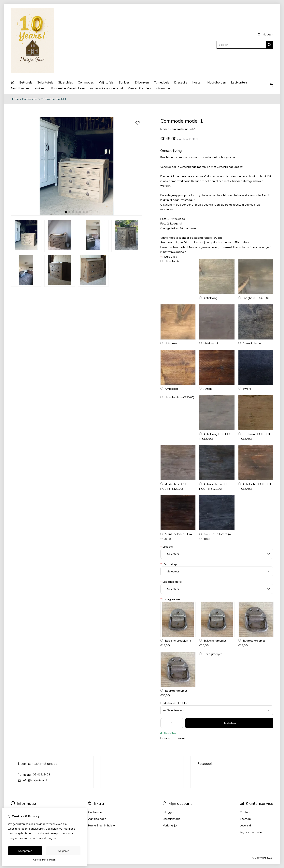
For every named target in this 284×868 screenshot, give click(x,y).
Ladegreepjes (170, 599)
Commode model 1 (54, 99)
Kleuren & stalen (139, 88)
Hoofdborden (217, 82)
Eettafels (26, 82)
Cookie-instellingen (44, 860)
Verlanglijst (170, 825)
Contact (245, 812)
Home (15, 99)
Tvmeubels (162, 82)
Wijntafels (106, 82)
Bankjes (124, 82)
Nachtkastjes (20, 88)
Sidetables (66, 82)
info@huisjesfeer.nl (35, 780)
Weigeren (63, 851)
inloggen (265, 34)
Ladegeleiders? (171, 582)
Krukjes (40, 88)
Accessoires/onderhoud (106, 88)
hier (55, 838)
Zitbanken (142, 82)
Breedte (167, 547)
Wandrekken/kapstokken (67, 88)
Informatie (163, 88)
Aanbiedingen (97, 819)
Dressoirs (181, 82)
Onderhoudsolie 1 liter (175, 703)
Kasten (197, 82)
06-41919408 (41, 774)
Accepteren (25, 851)
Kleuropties (169, 257)
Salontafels (45, 82)
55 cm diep (169, 564)
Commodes (86, 82)
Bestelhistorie (172, 819)
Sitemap (245, 819)
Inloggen (169, 812)
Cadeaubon (96, 812)
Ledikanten (239, 82)
